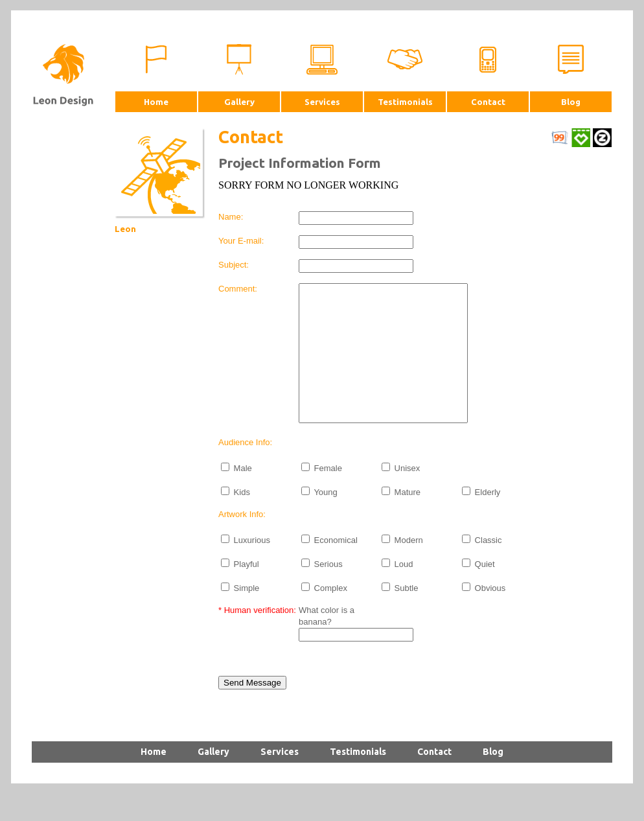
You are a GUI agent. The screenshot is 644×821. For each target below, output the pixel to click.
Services (322, 102)
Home (156, 102)
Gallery (239, 102)
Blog (571, 102)
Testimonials (405, 102)
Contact (488, 102)
